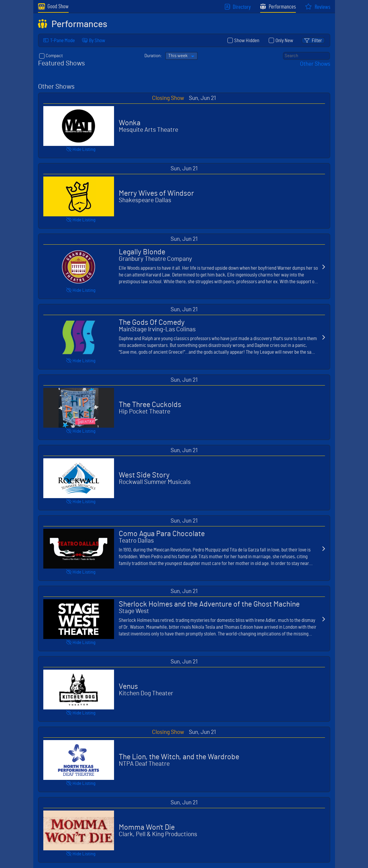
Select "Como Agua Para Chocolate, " (184, 549)
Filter (317, 41)
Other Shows (315, 65)
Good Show (53, 7)
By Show (97, 41)
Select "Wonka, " (184, 126)
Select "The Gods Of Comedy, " (184, 337)
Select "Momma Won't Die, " (184, 830)
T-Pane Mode (62, 41)
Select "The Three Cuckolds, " (184, 408)
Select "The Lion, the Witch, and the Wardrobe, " (184, 760)
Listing (84, 150)
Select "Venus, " (184, 690)
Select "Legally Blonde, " (184, 267)
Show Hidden (244, 41)
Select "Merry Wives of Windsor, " (184, 196)
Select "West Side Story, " (184, 478)
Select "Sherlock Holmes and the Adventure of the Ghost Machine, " (184, 619)
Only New (282, 41)
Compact (52, 56)
